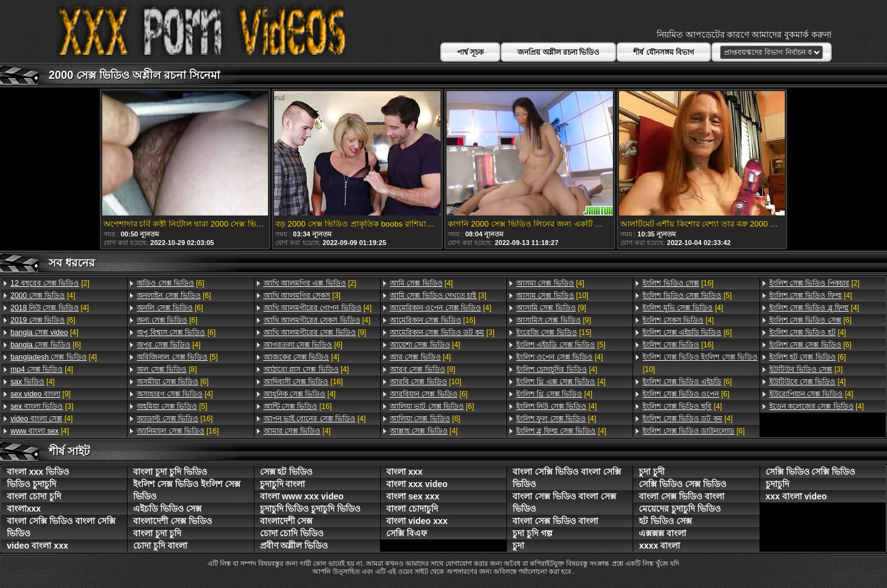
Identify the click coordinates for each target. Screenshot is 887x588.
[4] (43, 296)
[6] (43, 320)
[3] (42, 406)
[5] (177, 357)
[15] (554, 332)
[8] (167, 369)
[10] (426, 382)
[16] (175, 419)
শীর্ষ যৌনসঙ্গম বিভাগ (664, 52)
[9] (41, 394)
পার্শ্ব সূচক (470, 52)
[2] (50, 283)
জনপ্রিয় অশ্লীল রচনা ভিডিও (558, 52)
